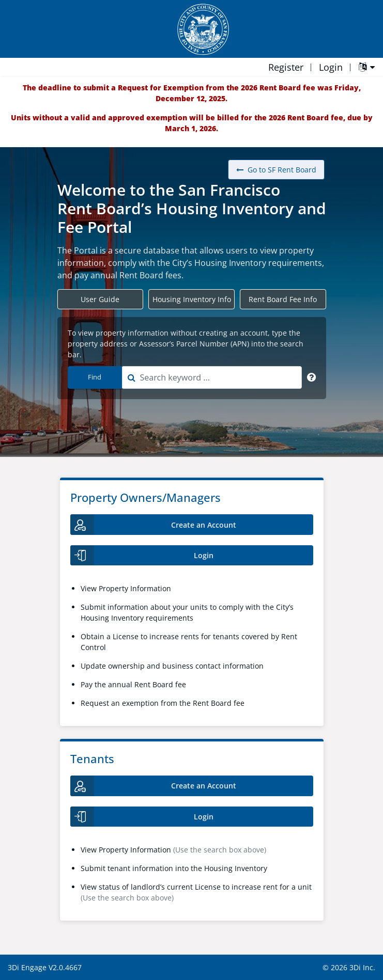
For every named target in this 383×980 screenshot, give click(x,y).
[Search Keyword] (311, 377)
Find (95, 377)
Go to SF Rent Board (276, 170)
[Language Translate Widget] (367, 68)
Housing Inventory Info (192, 299)
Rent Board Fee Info (283, 299)
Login (331, 67)
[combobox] (212, 377)
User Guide (100, 299)
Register (286, 67)
